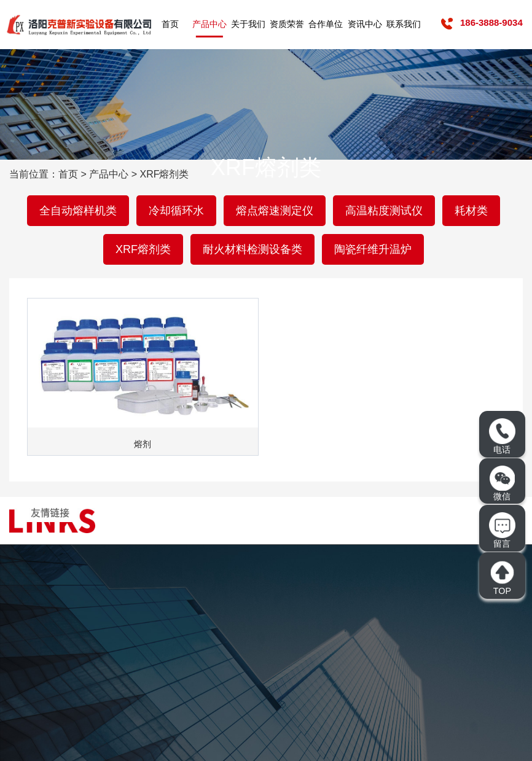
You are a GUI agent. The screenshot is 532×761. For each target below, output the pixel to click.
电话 (502, 436)
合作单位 (326, 24)
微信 (502, 483)
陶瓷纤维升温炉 (373, 249)
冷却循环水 (176, 211)
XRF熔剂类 (143, 249)
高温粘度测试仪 (384, 211)
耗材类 (471, 211)
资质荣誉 (287, 24)
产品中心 (209, 24)
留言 (502, 530)
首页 (170, 24)
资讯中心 (365, 24)
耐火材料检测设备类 (252, 249)
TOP (502, 578)
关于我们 (248, 24)
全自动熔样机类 (78, 211)
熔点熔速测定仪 (275, 211)
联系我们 (404, 24)
